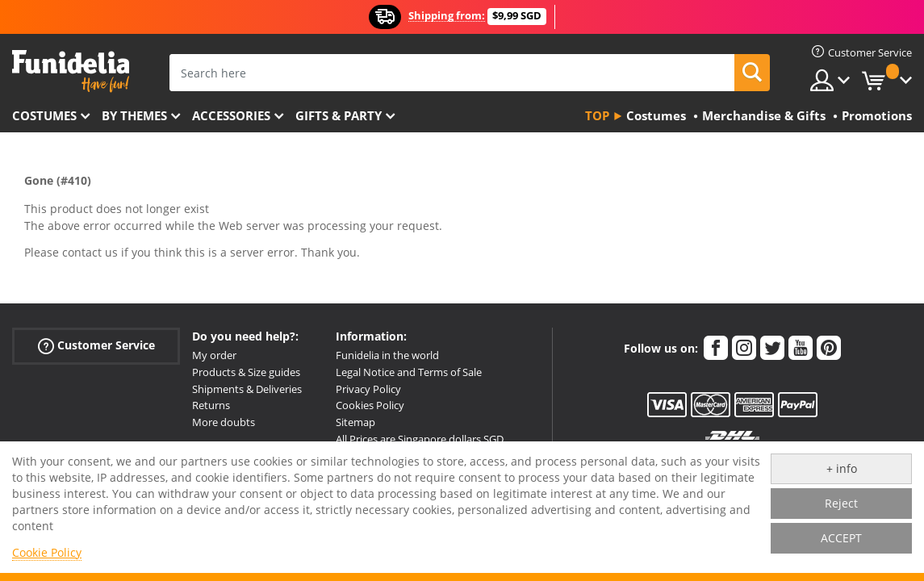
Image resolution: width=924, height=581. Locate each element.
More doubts (224, 422)
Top (597, 115)
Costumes (44, 115)
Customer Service (96, 346)
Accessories (231, 115)
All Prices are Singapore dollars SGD (420, 439)
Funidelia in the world (387, 355)
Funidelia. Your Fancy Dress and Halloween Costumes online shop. (71, 71)
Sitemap (355, 422)
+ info (842, 468)
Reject (841, 503)
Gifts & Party (339, 115)
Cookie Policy (47, 552)
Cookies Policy (370, 405)
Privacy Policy (368, 389)
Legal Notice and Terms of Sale (409, 372)
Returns (211, 405)
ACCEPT (841, 538)
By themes (134, 115)
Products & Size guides (246, 372)
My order (214, 355)
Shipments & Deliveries (247, 389)
